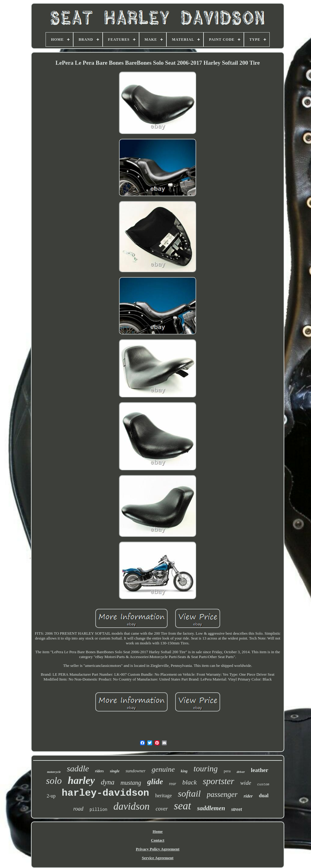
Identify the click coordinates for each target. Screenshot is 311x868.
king (184, 771)
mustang (131, 783)
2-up (51, 796)
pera (227, 771)
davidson (131, 806)
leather (260, 770)
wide (246, 783)
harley (81, 780)
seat (183, 806)
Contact (158, 840)
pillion (99, 810)
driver (241, 772)
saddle (78, 769)
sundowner (135, 771)
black (190, 782)
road (78, 809)
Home (157, 831)
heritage (164, 796)
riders (99, 771)
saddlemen (211, 808)
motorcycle (54, 772)
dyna (108, 782)
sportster (219, 781)
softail (189, 793)
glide (155, 782)
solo (54, 781)
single (115, 771)
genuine (163, 769)
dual (264, 796)
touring (206, 769)
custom (263, 784)
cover (162, 809)
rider (248, 796)
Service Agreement (158, 858)
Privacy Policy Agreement (157, 849)
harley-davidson (105, 793)
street (237, 809)
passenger (222, 794)
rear (173, 784)
